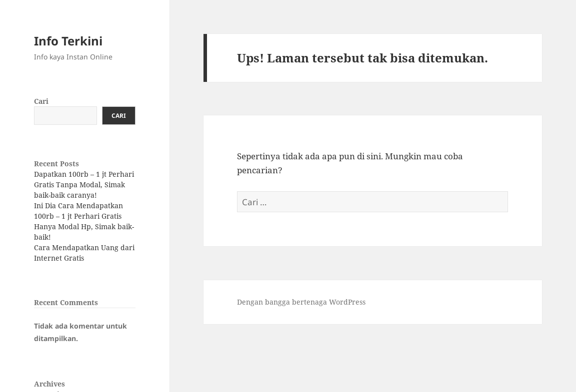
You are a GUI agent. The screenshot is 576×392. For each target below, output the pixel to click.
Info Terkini (68, 41)
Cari (41, 101)
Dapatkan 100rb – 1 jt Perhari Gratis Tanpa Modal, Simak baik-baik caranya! (84, 185)
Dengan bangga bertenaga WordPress (301, 302)
